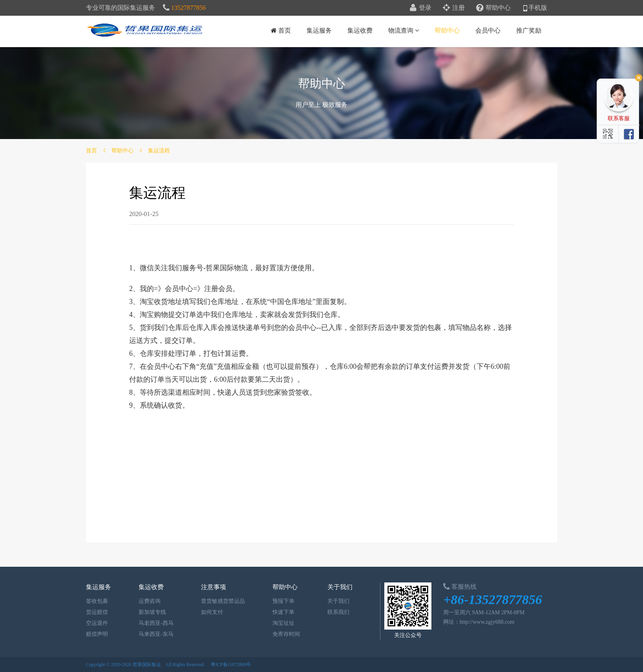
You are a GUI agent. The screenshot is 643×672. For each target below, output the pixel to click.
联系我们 (336, 612)
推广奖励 (529, 30)
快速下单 (281, 612)
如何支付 (210, 612)
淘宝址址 (281, 623)
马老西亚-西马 (154, 623)
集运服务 (319, 30)
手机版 (535, 8)
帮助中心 (493, 8)
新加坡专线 (150, 612)
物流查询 (404, 30)
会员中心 (488, 30)
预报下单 (281, 601)
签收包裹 (95, 601)
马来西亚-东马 (154, 634)
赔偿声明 (95, 634)
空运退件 (95, 623)
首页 (281, 30)
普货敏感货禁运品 (221, 601)
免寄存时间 (284, 634)
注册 (454, 8)
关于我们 (336, 601)
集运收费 (360, 30)
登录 (421, 8)
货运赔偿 (95, 612)
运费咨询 (148, 601)
